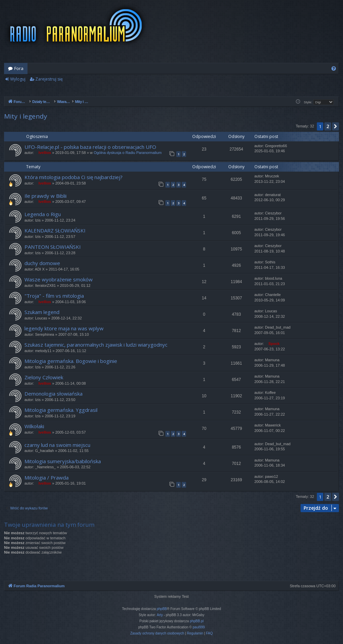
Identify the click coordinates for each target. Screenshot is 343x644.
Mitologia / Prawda (47, 477)
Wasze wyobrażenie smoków (59, 279)
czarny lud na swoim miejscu (57, 445)
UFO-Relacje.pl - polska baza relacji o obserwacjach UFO (90, 147)
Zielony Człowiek (44, 377)
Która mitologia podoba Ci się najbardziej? (74, 177)
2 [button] (328, 126)
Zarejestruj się (49, 79)
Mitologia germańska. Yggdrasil (61, 410)
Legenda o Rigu (43, 214)
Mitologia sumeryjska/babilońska (63, 461)
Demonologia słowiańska (53, 394)
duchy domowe (42, 263)
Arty (160, 615)
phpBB (162, 609)
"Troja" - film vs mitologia (54, 296)
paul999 (199, 627)
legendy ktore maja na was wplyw (64, 328)
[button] (336, 126)
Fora (19, 68)
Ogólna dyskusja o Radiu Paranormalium (128, 153)
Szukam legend (42, 312)
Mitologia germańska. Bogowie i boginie (71, 361)
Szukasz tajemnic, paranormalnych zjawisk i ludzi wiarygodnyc (96, 345)
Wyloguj (18, 79)
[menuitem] (334, 68)
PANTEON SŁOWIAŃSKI (53, 247)
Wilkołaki (34, 426)
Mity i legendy (26, 116)
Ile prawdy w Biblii (46, 196)
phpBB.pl (197, 621)
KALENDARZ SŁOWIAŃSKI (55, 230)
